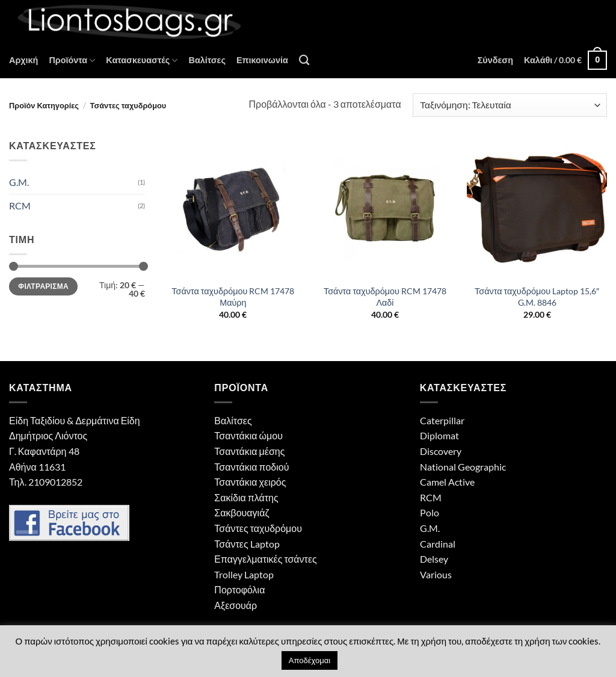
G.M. (19, 182)
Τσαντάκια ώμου (248, 435)
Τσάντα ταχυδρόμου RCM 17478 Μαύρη (233, 297)
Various (436, 574)
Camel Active (447, 482)
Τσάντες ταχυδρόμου (258, 528)
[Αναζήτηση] (304, 60)
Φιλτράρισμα (43, 286)
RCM (20, 206)
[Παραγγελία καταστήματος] (510, 105)
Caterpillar (442, 420)
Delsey (434, 559)
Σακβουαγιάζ (242, 512)
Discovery (441, 451)
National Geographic (463, 467)
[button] (495, 60)
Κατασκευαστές (142, 60)
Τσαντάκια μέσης (249, 451)
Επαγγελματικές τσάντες (265, 559)
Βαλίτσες (207, 60)
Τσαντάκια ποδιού (251, 467)
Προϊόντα (72, 60)
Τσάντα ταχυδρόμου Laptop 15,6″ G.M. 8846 (537, 297)
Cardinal (438, 544)
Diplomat (439, 435)
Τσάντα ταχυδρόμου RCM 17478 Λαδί (385, 297)
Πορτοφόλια (239, 589)
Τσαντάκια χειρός (250, 482)
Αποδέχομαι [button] (310, 660)
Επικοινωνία (262, 60)
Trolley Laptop (244, 574)
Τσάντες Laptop (247, 544)
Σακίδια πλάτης (246, 497)
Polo (430, 512)
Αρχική (23, 60)
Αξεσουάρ (236, 605)
